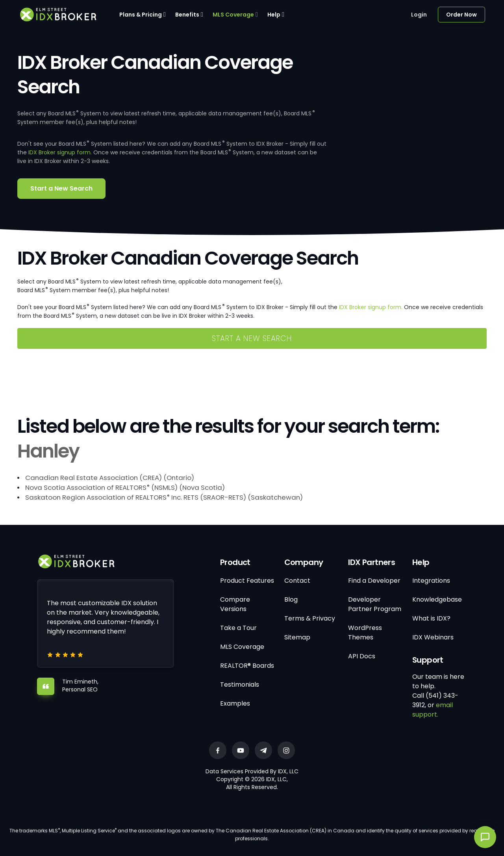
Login (419, 15)
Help (274, 15)
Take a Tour (238, 628)
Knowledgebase (437, 599)
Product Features (247, 581)
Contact (297, 581)
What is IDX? (431, 618)
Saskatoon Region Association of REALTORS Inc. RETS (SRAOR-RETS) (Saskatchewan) (164, 497)
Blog (291, 599)
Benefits (187, 15)
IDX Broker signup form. (60, 152)
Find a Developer (374, 581)
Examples (235, 703)
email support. (433, 710)
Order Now (461, 15)
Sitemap (297, 637)
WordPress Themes (365, 633)
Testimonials (240, 685)
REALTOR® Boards (247, 666)
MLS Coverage (233, 15)
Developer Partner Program (375, 604)
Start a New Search (61, 188)
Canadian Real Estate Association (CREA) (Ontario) (110, 478)
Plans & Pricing (141, 15)
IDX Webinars (433, 637)
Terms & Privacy (310, 618)
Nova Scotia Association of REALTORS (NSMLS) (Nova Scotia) (125, 487)
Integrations (431, 581)
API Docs (362, 656)
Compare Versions (235, 604)
